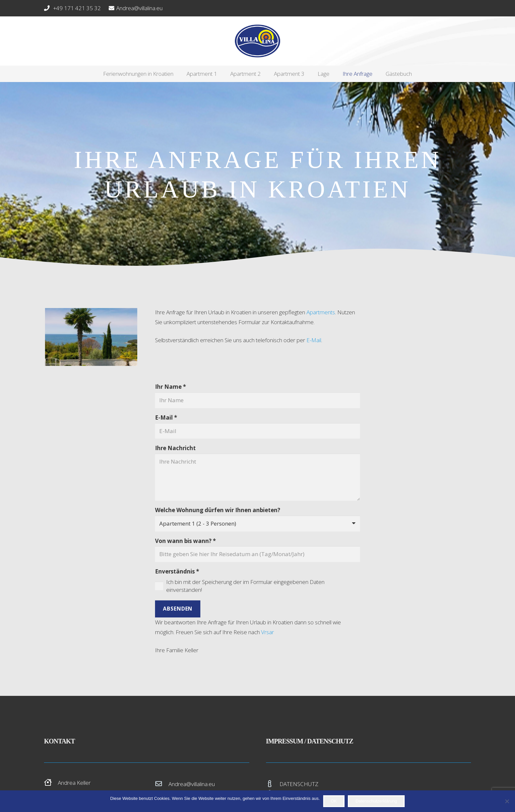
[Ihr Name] (258, 400)
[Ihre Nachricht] (258, 477)
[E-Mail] (258, 431)
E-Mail (314, 340)
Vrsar (268, 632)
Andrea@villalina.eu (192, 784)
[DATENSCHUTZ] (273, 784)
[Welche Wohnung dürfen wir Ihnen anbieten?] (258, 524)
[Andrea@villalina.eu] (162, 784)
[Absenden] (178, 609)
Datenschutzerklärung (376, 801)
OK (334, 801)
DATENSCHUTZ (299, 784)
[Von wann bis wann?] (258, 554)
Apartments (321, 312)
